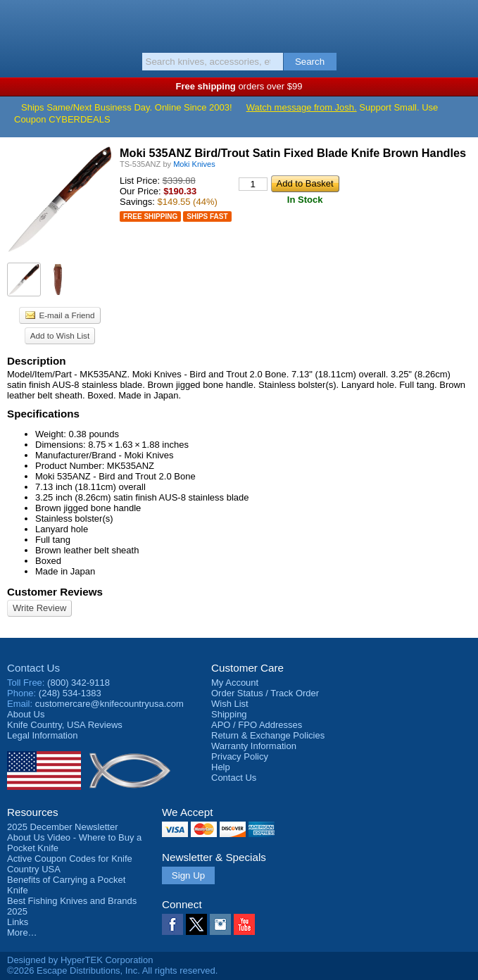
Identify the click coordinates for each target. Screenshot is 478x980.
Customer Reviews (55, 592)
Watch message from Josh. (302, 107)
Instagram (220, 924)
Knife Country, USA (239, 24)
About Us (26, 714)
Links (18, 922)
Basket (460, 23)
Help (221, 767)
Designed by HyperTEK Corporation (80, 960)
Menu (18, 23)
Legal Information (42, 735)
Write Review (39, 608)
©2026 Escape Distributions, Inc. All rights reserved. (112, 970)
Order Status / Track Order (265, 693)
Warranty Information (254, 746)
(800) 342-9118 (78, 683)
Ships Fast (207, 216)
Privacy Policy (240, 756)
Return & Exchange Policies (268, 735)
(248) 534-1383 (70, 693)
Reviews (65, 725)
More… (22, 932)
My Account (235, 683)
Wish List (230, 704)
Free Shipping (150, 216)
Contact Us (33, 668)
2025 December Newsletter (63, 827)
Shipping (229, 714)
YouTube (244, 924)
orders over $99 (239, 86)
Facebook (172, 924)
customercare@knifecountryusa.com (109, 704)
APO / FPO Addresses (257, 725)
